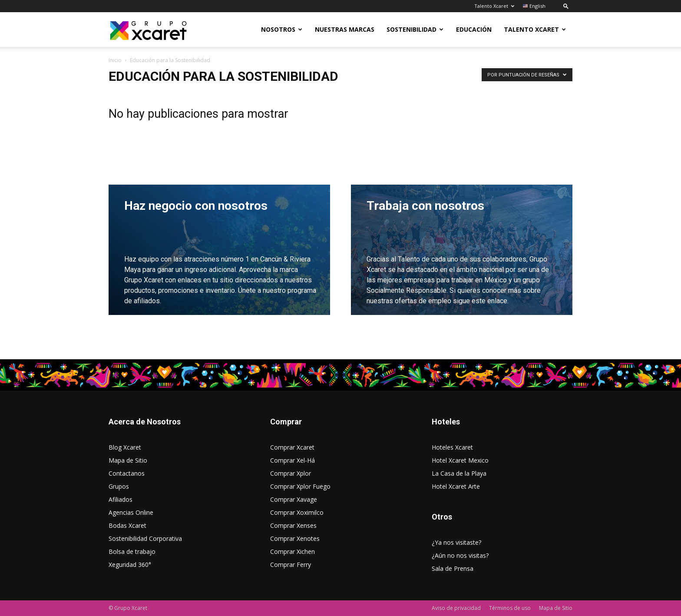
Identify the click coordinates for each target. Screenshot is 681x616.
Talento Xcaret (494, 6)
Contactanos (127, 473)
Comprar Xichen (293, 551)
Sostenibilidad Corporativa (145, 538)
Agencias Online (131, 512)
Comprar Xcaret (292, 447)
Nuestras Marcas (345, 29)
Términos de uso (510, 608)
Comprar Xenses (293, 525)
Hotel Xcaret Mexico (460, 460)
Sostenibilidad (415, 29)
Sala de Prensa (453, 568)
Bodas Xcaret (127, 525)
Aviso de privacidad (456, 608)
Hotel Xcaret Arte (456, 486)
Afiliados (121, 499)
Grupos (119, 486)
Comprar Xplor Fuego (300, 486)
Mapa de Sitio (128, 460)
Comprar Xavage (294, 499)
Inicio (115, 60)
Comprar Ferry (291, 565)
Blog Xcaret (125, 447)
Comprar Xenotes (295, 538)
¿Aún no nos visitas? (460, 555)
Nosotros (282, 29)
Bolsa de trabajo (132, 551)
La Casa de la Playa (459, 473)
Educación (474, 29)
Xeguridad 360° (130, 565)
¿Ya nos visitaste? (456, 542)
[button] (566, 6)
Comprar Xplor (291, 473)
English (534, 6)
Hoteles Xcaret (452, 447)
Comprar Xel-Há (293, 460)
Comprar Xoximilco (297, 512)
